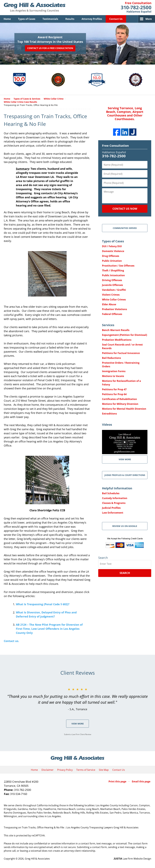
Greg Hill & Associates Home (35, 8)
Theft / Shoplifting (113, 270)
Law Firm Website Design (132, 859)
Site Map (104, 770)
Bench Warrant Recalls (116, 330)
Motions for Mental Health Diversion (124, 409)
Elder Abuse (109, 304)
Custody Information (115, 498)
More (149, 19)
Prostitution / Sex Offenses (118, 266)
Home (7, 19)
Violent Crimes (111, 295)
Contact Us (116, 19)
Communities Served (125, 228)
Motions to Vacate (113, 376)
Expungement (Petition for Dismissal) (124, 335)
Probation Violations (115, 309)
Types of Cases (27, 19)
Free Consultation (115, 146)
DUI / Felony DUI (112, 246)
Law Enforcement (113, 513)
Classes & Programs (114, 503)
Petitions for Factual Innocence (121, 353)
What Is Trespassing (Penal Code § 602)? (43, 604)
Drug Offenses (111, 256)
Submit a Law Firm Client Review (78, 734)
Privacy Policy (65, 770)
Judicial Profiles (111, 508)
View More (78, 724)
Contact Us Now (125, 209)
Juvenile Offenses (112, 285)
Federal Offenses (112, 314)
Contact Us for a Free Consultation (50, 48)
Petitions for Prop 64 (114, 394)
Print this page (118, 781)
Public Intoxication (113, 275)
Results (70, 19)
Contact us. (11, 641)
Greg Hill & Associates (37, 859)
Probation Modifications (117, 340)
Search (125, 573)
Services (108, 325)
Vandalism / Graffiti (114, 290)
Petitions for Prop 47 (114, 389)
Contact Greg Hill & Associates (136, 8)
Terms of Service (86, 770)
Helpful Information (117, 488)
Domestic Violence (113, 251)
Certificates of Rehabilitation (120, 399)
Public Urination (112, 261)
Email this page (141, 781)
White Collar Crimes (114, 300)
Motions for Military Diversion (120, 404)
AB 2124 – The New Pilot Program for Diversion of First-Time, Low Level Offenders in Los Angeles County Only (49, 629)
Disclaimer (48, 770)
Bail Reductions (111, 358)
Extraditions (109, 414)
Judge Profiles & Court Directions (125, 475)
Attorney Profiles (92, 19)
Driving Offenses (112, 280)
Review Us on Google (125, 526)
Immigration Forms (114, 371)
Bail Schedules (111, 493)
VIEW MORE (125, 459)
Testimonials (50, 19)
